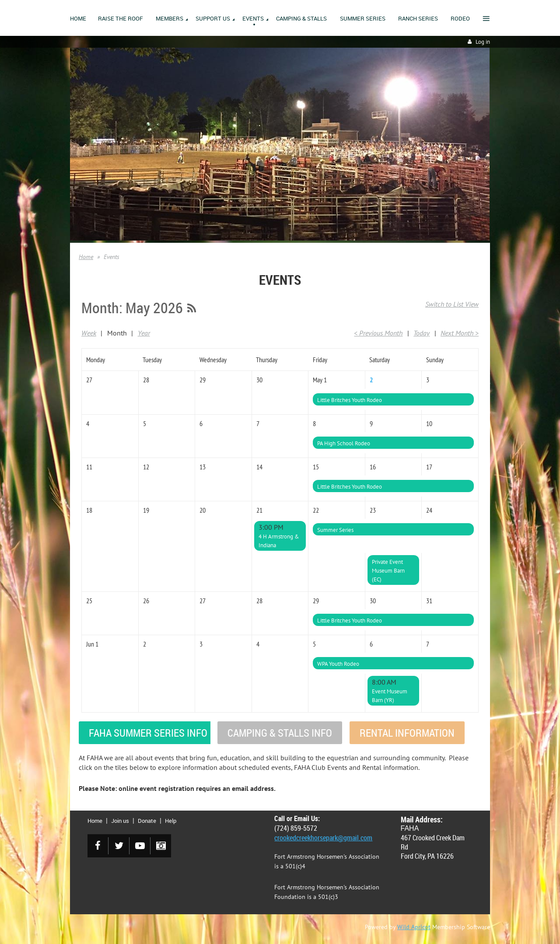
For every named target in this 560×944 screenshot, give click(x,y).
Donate (147, 821)
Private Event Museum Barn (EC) (388, 571)
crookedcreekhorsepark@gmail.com (323, 838)
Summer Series (335, 530)
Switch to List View (452, 304)
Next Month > (460, 333)
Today (422, 333)
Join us (120, 821)
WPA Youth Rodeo (338, 664)
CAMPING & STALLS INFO (280, 733)
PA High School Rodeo (344, 443)
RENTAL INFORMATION (407, 733)
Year (144, 333)
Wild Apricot (414, 927)
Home (86, 257)
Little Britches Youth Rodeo (350, 400)
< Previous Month (378, 333)
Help (171, 821)
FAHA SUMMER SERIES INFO (148, 733)
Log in (483, 42)
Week (89, 333)
